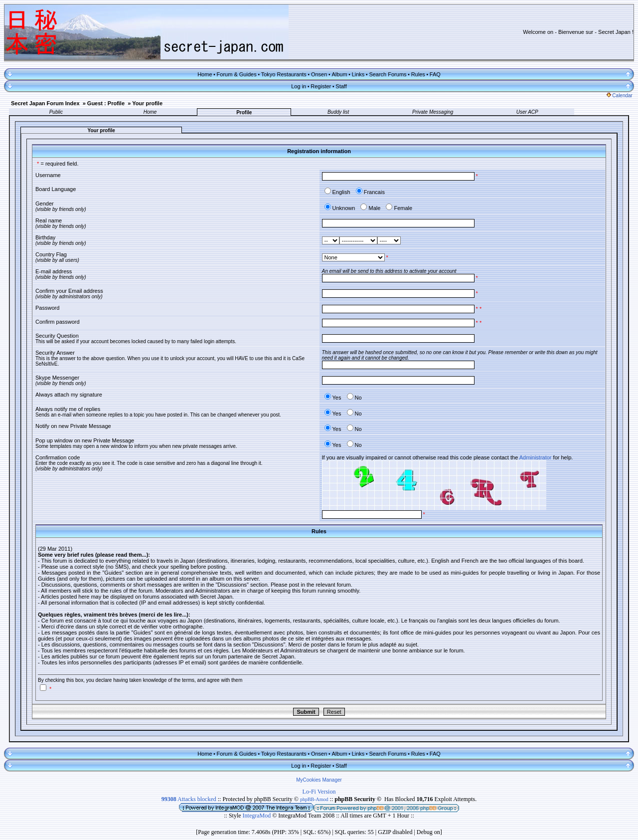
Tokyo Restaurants (284, 74)
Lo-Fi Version (319, 792)
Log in (299, 86)
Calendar (620, 96)
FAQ (435, 74)
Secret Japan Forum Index (45, 103)
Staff (341, 86)
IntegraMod (258, 816)
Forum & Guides (237, 74)
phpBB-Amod (314, 799)
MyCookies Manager (319, 780)
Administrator (536, 457)
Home (205, 74)
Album (339, 74)
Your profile (147, 103)
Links (358, 74)
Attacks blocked (189, 799)
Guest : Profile (106, 103)
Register (321, 86)
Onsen (319, 74)
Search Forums (388, 74)
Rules (418, 74)
